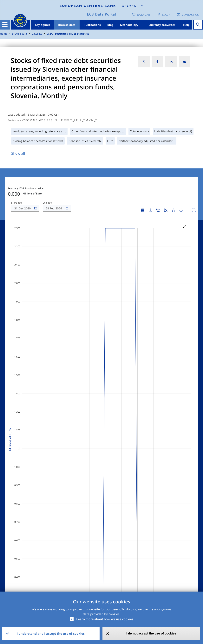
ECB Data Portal (101, 14)
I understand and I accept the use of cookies (51, 634)
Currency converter (162, 25)
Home (4, 34)
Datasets (37, 34)
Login (166, 15)
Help (186, 25)
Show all (18, 153)
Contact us (190, 15)
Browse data (67, 25)
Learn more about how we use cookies (105, 619)
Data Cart (144, 15)
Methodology (129, 25)
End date (48, 203)
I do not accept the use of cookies (151, 633)
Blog (110, 25)
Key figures (43, 25)
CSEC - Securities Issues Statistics (68, 34)
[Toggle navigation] (5, 25)
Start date (17, 203)
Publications (92, 25)
